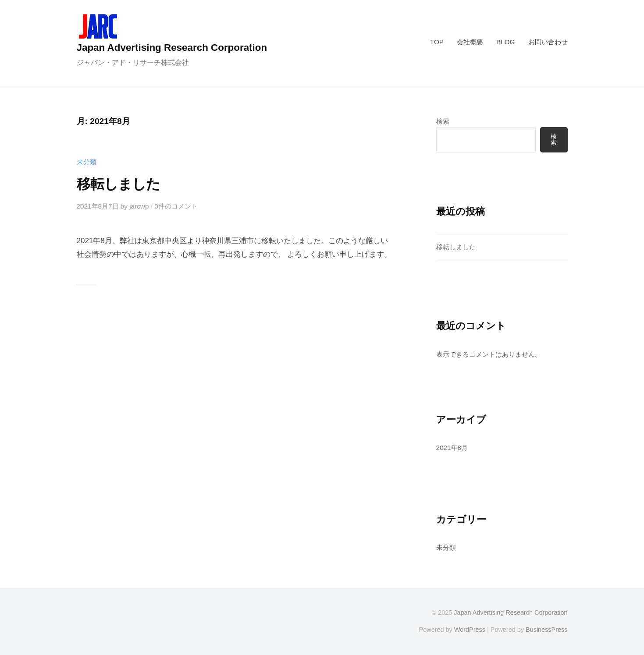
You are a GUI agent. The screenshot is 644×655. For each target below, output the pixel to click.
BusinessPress (547, 630)
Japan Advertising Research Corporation (172, 48)
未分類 (87, 162)
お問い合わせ (548, 42)
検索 (443, 121)
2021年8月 (452, 448)
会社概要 (470, 42)
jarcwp (139, 206)
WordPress (470, 630)
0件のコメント (176, 206)
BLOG (506, 42)
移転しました (118, 184)
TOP (437, 42)
